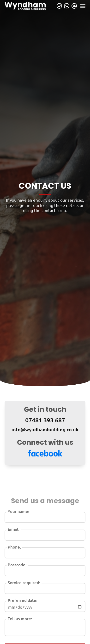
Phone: (14, 547)
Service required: (24, 583)
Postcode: (17, 565)
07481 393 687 (45, 420)
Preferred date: (23, 600)
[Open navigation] (83, 6)
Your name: (18, 511)
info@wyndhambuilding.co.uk (45, 429)
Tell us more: (20, 619)
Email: (14, 529)
